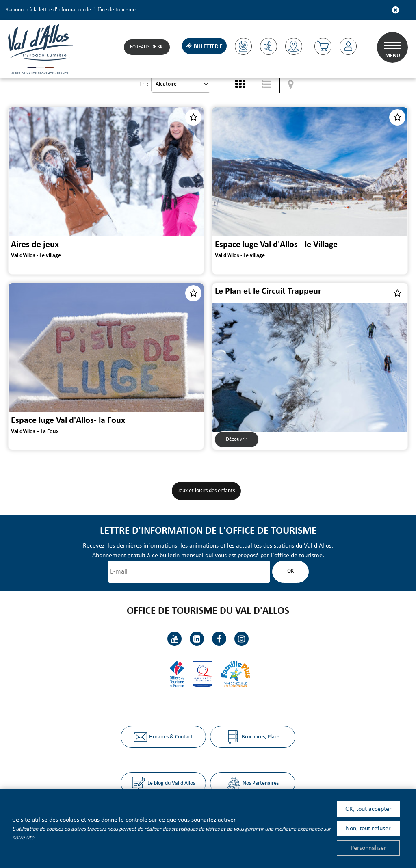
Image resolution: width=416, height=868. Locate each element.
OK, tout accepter (368, 809)
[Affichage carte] (291, 84)
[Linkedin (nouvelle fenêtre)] (197, 639)
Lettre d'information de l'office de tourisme (208, 531)
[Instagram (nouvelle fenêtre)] (242, 639)
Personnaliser (368, 848)
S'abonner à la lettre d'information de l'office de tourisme (71, 10)
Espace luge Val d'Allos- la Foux (68, 421)
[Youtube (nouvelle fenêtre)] (174, 639)
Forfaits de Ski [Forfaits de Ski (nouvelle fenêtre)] (147, 47)
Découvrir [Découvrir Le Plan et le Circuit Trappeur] (237, 439)
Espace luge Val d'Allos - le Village (276, 245)
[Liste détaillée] (266, 84)
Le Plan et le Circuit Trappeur (268, 291)
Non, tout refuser (368, 829)
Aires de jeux (35, 245)
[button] (323, 46)
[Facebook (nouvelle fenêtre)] (219, 639)
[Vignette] (240, 84)
